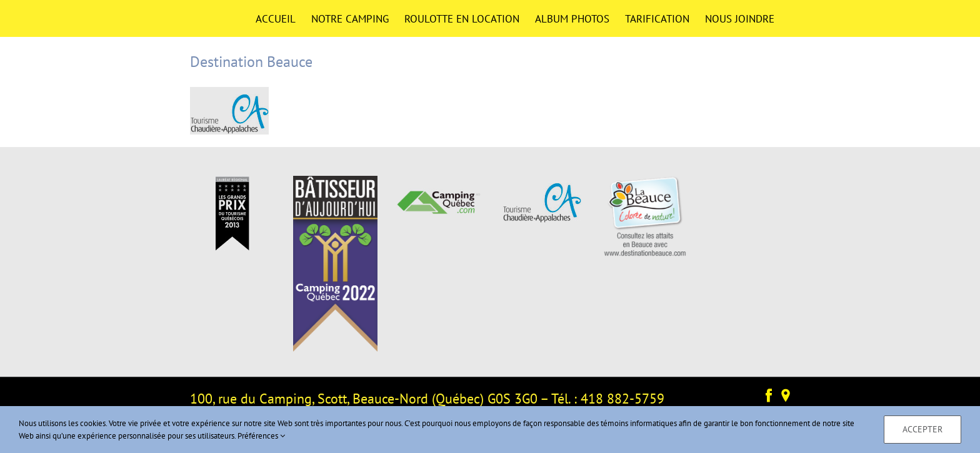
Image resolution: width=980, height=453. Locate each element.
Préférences (261, 436)
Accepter (922, 429)
